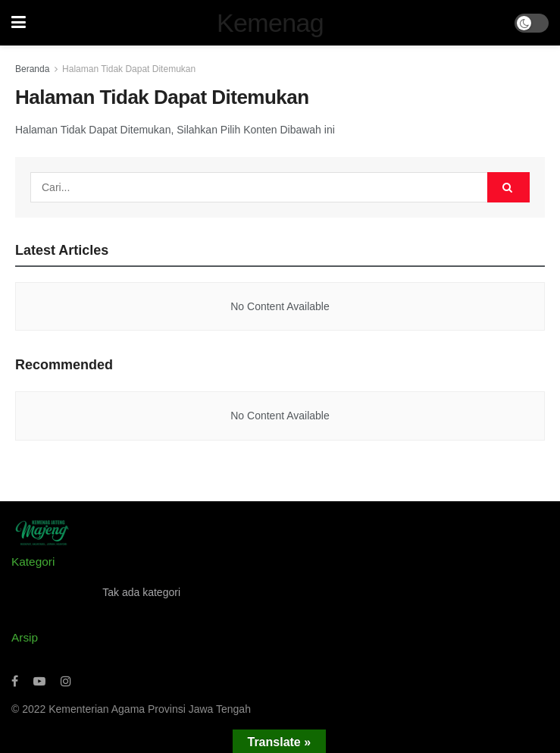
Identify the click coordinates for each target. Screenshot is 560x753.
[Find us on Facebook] (15, 681)
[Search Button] (508, 187)
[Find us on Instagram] (66, 681)
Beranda (32, 69)
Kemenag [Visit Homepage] (270, 23)
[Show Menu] (19, 23)
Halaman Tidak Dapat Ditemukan (129, 69)
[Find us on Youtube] (39, 681)
